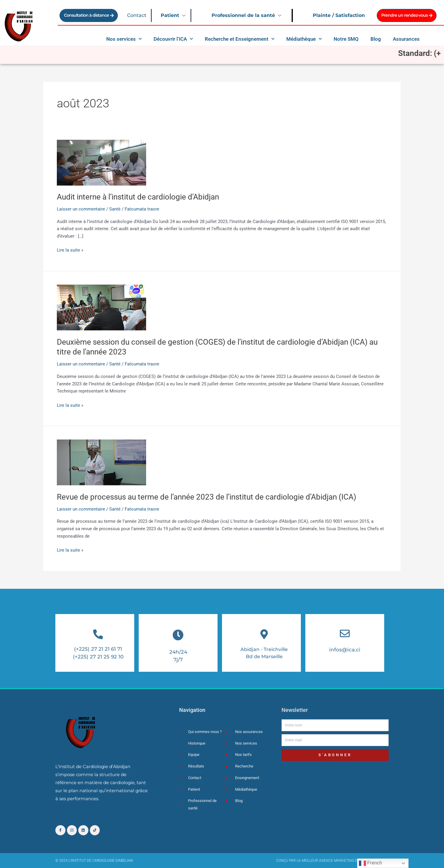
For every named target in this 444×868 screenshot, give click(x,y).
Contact (137, 15)
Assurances (406, 39)
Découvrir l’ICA (173, 39)
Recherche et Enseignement (240, 39)
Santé (115, 209)
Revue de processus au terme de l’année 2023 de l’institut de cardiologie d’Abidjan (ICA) (207, 497)
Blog (376, 39)
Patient (174, 15)
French (370, 863)
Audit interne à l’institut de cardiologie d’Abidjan (138, 197)
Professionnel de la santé (247, 15)
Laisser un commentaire (81, 209)
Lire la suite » (70, 250)
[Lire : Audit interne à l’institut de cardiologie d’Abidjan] (101, 162)
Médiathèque (304, 39)
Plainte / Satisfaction (339, 15)
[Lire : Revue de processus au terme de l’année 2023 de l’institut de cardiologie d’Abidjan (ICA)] (101, 462)
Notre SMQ (346, 39)
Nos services (124, 39)
